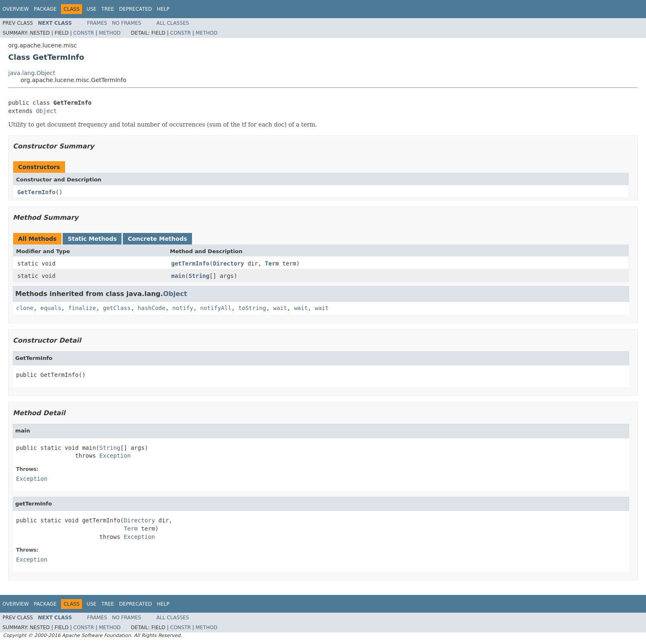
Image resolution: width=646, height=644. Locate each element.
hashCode (151, 308)
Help (163, 9)
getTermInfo (191, 263)
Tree (108, 9)
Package (45, 9)
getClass (117, 308)
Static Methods (92, 239)
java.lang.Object (32, 73)
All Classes (173, 23)
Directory (229, 263)
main (178, 276)
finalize (82, 308)
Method (110, 33)
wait (280, 308)
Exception (115, 456)
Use (91, 9)
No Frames (127, 23)
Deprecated (136, 9)
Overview (16, 9)
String (199, 276)
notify (183, 308)
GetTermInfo (36, 192)
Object (46, 111)
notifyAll (216, 308)
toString (252, 308)
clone (25, 308)
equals (51, 308)
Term (272, 263)
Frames (97, 23)
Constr (84, 33)
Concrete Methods (157, 239)
